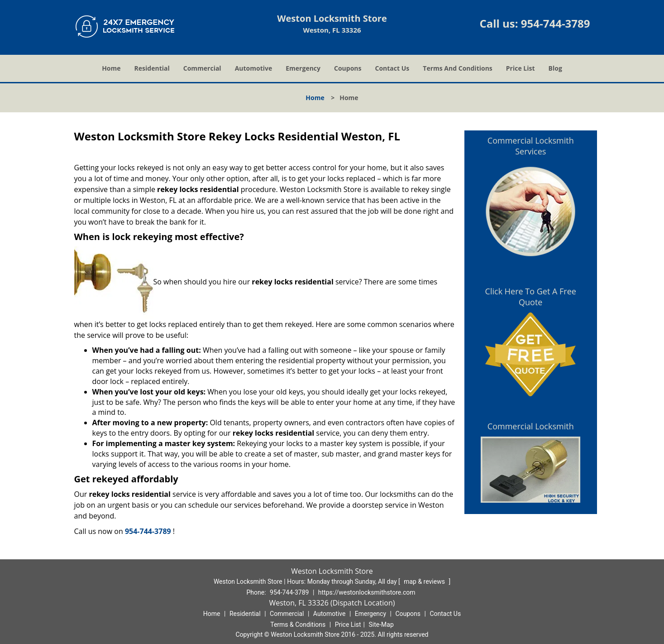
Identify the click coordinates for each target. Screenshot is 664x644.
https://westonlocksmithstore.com (367, 592)
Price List (521, 68)
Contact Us (392, 68)
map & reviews (425, 582)
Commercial (202, 68)
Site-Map (381, 625)
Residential (152, 68)
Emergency (303, 68)
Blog (555, 68)
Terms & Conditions (298, 625)
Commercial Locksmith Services (531, 146)
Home (111, 68)
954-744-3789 (556, 23)
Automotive (254, 68)
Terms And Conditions (458, 68)
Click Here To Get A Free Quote (531, 297)
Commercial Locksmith (531, 426)
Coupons (348, 68)
